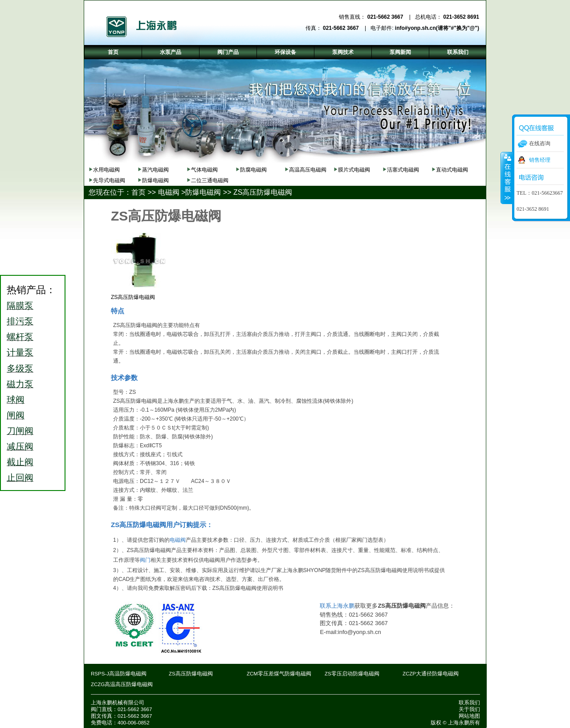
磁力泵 (20, 384)
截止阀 (20, 462)
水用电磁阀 (106, 170)
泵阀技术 (343, 52)
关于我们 (469, 709)
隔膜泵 (20, 306)
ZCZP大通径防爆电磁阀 (431, 674)
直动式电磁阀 (452, 170)
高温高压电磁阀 (308, 170)
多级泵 (20, 368)
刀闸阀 (20, 431)
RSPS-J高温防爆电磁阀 (119, 674)
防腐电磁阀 (253, 170)
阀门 (145, 560)
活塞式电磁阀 (403, 170)
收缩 (507, 178)
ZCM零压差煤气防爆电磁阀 (279, 674)
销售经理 (540, 160)
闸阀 (16, 415)
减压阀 (20, 446)
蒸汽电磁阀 (155, 170)
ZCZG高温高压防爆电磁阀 (122, 684)
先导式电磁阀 (109, 180)
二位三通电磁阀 (210, 180)
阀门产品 (228, 52)
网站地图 (469, 716)
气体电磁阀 (204, 170)
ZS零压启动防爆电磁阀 (352, 674)
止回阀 (20, 478)
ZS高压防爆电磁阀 (263, 192)
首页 (138, 192)
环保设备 (285, 52)
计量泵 (20, 352)
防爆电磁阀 (155, 180)
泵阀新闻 (400, 52)
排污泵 (20, 321)
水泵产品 (171, 52)
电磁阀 (169, 192)
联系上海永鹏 (337, 606)
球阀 (16, 400)
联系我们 (469, 703)
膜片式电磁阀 (354, 170)
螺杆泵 (20, 337)
